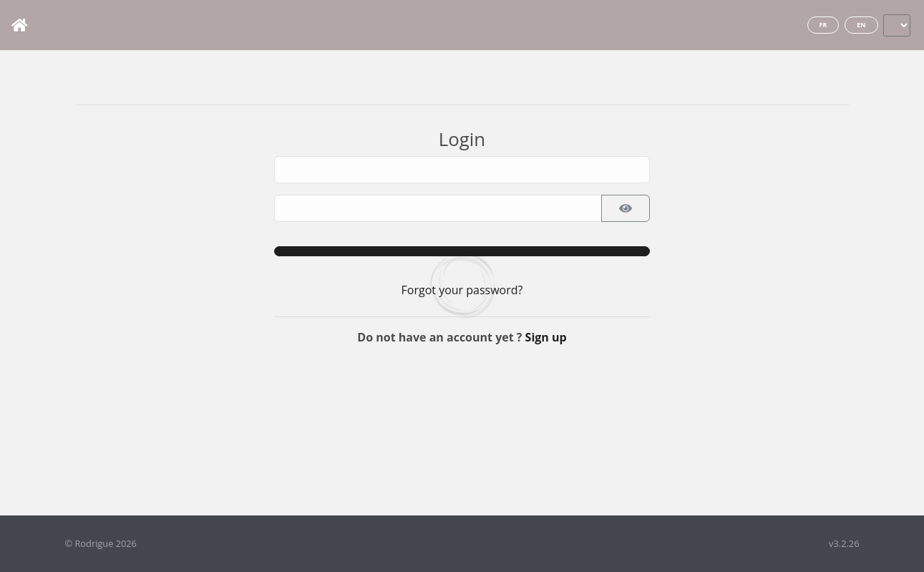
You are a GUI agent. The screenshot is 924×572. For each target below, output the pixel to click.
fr (823, 25)
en (861, 25)
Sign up (546, 337)
